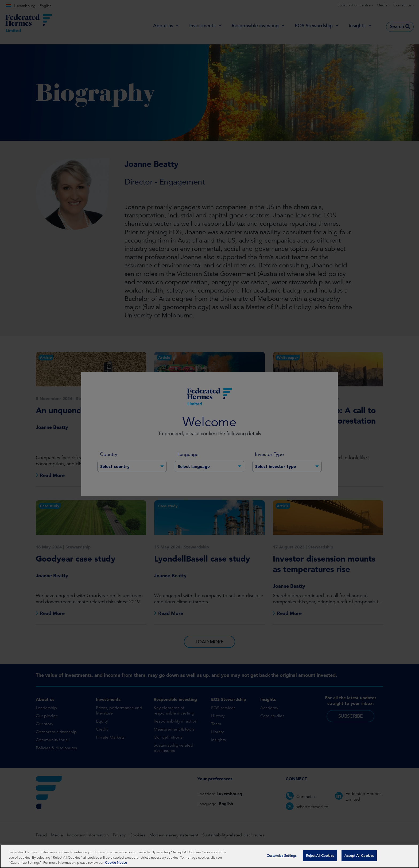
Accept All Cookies (359, 856)
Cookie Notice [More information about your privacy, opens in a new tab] (116, 863)
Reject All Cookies (320, 856)
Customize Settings (282, 856)
